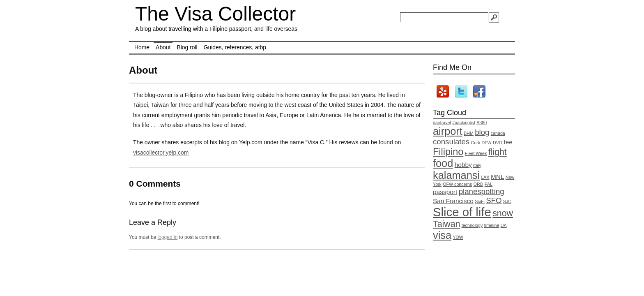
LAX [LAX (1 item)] (485, 177)
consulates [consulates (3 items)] (451, 142)
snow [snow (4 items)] (503, 213)
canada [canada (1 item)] (498, 133)
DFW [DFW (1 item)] (486, 143)
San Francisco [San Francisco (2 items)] (453, 201)
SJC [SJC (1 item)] (507, 201)
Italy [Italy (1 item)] (477, 165)
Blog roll (187, 47)
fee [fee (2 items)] (508, 142)
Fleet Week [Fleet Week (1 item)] (476, 153)
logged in (168, 237)
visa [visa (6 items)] (442, 235)
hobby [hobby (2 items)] (463, 165)
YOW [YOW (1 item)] (458, 237)
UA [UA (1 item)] (504, 225)
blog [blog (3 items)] (482, 132)
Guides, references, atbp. (236, 47)
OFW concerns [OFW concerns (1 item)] (457, 184)
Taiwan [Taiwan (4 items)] (446, 224)
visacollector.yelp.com (161, 153)
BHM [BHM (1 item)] (469, 133)
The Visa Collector (215, 14)
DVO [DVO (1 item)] (498, 143)
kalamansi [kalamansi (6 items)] (456, 175)
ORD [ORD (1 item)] (478, 184)
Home (142, 47)
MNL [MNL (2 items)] (498, 177)
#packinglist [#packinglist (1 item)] (464, 123)
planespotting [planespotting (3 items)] (482, 191)
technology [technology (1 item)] (472, 225)
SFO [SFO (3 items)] (494, 200)
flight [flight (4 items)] (498, 152)
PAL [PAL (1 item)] (489, 184)
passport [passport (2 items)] (445, 192)
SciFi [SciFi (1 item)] (480, 201)
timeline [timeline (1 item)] (492, 225)
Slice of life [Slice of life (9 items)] (462, 212)
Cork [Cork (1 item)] (476, 143)
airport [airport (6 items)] (448, 131)
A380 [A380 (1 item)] (482, 123)
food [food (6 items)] (443, 163)
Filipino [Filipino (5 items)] (448, 152)
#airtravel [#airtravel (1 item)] (442, 123)
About (163, 47)
